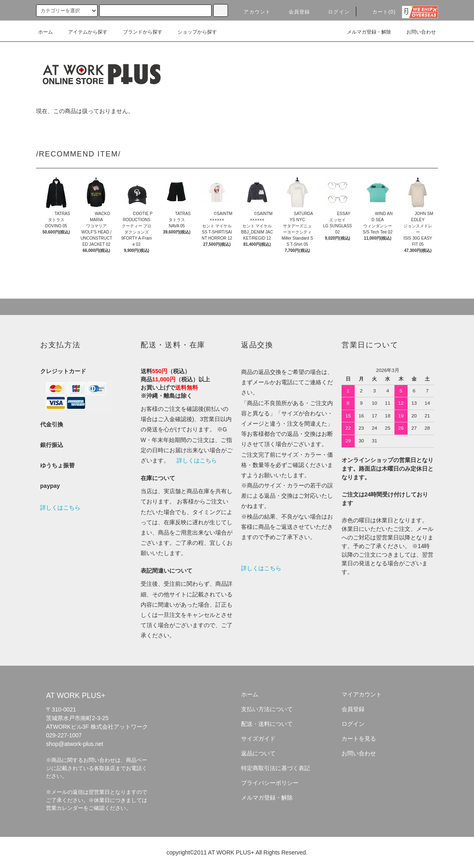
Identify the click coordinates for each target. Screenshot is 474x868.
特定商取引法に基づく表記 (276, 768)
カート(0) (379, 12)
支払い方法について (267, 709)
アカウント (252, 12)
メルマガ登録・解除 (364, 32)
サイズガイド (258, 739)
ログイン (334, 12)
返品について (258, 753)
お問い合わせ (416, 32)
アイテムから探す (83, 32)
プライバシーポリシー (270, 783)
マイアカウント (362, 694)
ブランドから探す (138, 32)
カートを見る (359, 739)
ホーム (46, 32)
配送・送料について (267, 724)
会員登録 (295, 12)
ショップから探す (192, 32)
